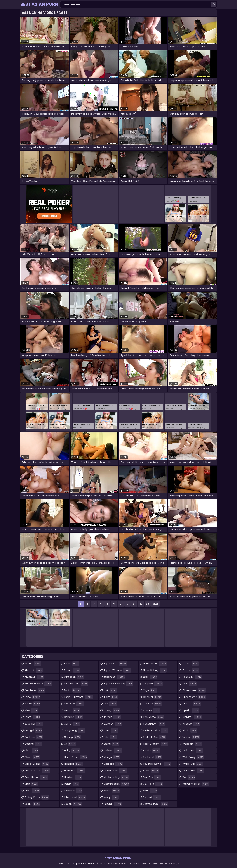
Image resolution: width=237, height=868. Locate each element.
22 (141, 604)
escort (72, 670)
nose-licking (155, 670)
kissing (112, 710)
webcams (193, 751)
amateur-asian (38, 684)
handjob (74, 764)
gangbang (75, 730)
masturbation (116, 784)
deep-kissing (37, 764)
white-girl (193, 764)
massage (113, 764)
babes (32, 704)
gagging (73, 717)
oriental (152, 697)
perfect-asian (156, 730)
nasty (111, 797)
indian (72, 784)
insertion (73, 791)
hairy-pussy (76, 757)
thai (189, 684)
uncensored (194, 697)
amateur (34, 677)
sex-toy (152, 777)
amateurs (35, 690)
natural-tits (155, 664)
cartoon (34, 737)
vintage (191, 724)
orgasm (153, 684)
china (32, 757)
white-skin (193, 771)
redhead (152, 757)
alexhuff (34, 670)
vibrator (192, 717)
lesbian (113, 751)
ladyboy (113, 724)
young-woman (196, 784)
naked (112, 791)
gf (70, 744)
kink (110, 690)
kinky (111, 697)
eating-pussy (37, 797)
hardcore (75, 771)
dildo (32, 791)
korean (112, 717)
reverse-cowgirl (157, 764)
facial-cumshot (78, 697)
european (74, 677)
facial (72, 690)
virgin (190, 730)
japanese (114, 677)
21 (134, 604)
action (33, 664)
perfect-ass (155, 737)
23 (148, 604)
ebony (32, 804)
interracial (75, 797)
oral (150, 677)
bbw (31, 710)
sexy (150, 791)
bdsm (32, 717)
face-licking (76, 684)
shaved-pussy (156, 804)
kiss (110, 704)
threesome (194, 690)
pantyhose (154, 717)
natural (113, 804)
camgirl (33, 730)
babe (32, 697)
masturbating (116, 777)
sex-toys (153, 784)
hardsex (73, 777)
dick (31, 784)
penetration (154, 724)
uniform (192, 704)
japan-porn (115, 664)
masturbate (115, 771)
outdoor (152, 704)
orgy (150, 690)
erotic (72, 664)
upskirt (191, 710)
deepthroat (36, 777)
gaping (73, 737)
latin (110, 737)
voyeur (191, 737)
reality (152, 751)
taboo (190, 664)
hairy (72, 751)
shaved (152, 797)
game (72, 724)
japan (73, 804)
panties (152, 710)
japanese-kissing (118, 684)
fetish (72, 710)
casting (33, 744)
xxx (189, 777)
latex (111, 730)
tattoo (191, 670)
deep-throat (37, 771)
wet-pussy (193, 757)
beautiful (34, 724)
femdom (74, 704)
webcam (192, 744)
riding (151, 771)
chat (31, 751)
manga (112, 757)
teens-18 (192, 677)
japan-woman (117, 670)
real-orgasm (155, 744)
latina (111, 744)
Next (155, 604)
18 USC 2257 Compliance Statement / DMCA (81, 863)
